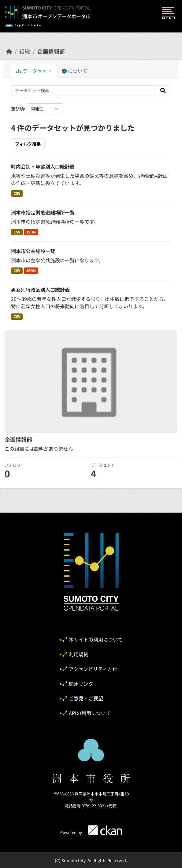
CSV (17, 193)
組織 (25, 51)
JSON (31, 232)
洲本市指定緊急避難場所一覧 (43, 212)
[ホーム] (9, 51)
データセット (34, 71)
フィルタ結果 (28, 144)
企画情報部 (51, 51)
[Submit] (163, 91)
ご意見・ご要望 (86, 698)
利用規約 (79, 654)
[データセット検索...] (83, 91)
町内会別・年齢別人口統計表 (43, 166)
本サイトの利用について (96, 639)
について (75, 71)
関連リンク (81, 684)
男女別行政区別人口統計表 (40, 290)
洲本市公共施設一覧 (33, 251)
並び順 (17, 108)
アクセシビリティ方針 (93, 669)
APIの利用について (90, 713)
